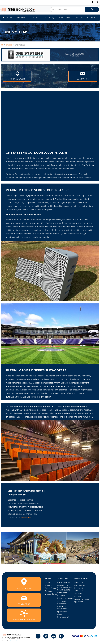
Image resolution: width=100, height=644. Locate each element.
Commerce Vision (15, 641)
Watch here (26, 517)
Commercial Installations (62, 602)
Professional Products (62, 594)
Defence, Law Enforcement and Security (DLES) (64, 588)
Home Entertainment (63, 616)
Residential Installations (62, 607)
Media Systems (63, 582)
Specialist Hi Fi (63, 612)
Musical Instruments (66, 598)
